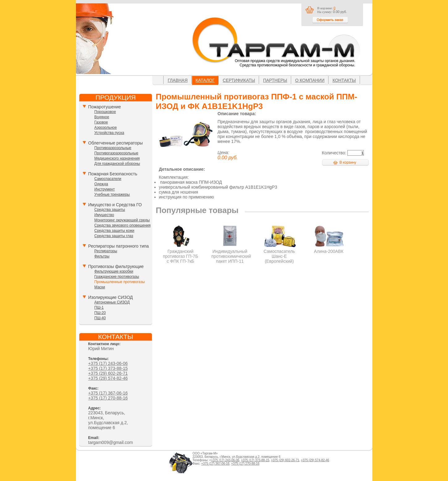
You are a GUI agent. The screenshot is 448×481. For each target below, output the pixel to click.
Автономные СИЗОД (112, 302)
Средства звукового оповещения (123, 225)
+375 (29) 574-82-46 (108, 378)
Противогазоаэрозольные (116, 153)
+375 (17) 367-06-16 (108, 393)
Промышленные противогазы (120, 282)
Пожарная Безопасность (113, 174)
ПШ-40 (100, 318)
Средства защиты (110, 210)
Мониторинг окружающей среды (122, 220)
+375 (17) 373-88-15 (108, 368)
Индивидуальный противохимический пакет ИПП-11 (231, 254)
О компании (310, 80)
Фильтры (102, 256)
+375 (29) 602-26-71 (108, 373)
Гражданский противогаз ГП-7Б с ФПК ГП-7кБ (180, 254)
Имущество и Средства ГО (115, 205)
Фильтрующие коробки (114, 271)
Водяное (102, 117)
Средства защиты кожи (114, 231)
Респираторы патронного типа (119, 246)
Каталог (205, 80)
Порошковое (105, 112)
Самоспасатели (108, 179)
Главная (178, 80)
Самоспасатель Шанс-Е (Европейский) (279, 254)
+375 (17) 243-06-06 (108, 363)
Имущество (104, 215)
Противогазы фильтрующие (116, 266)
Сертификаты (239, 80)
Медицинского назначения (117, 158)
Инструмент (105, 189)
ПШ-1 (99, 307)
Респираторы (106, 251)
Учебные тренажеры (112, 194)
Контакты (344, 80)
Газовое (101, 122)
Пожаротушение (105, 107)
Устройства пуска (109, 133)
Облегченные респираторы (116, 143)
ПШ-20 (100, 313)
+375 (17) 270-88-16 (108, 398)
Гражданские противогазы (117, 277)
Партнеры (275, 80)
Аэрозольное (106, 128)
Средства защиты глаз (114, 236)
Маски (100, 287)
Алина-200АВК (329, 249)
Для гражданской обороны (117, 164)
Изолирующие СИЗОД (111, 297)
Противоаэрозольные (113, 148)
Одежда (101, 184)
